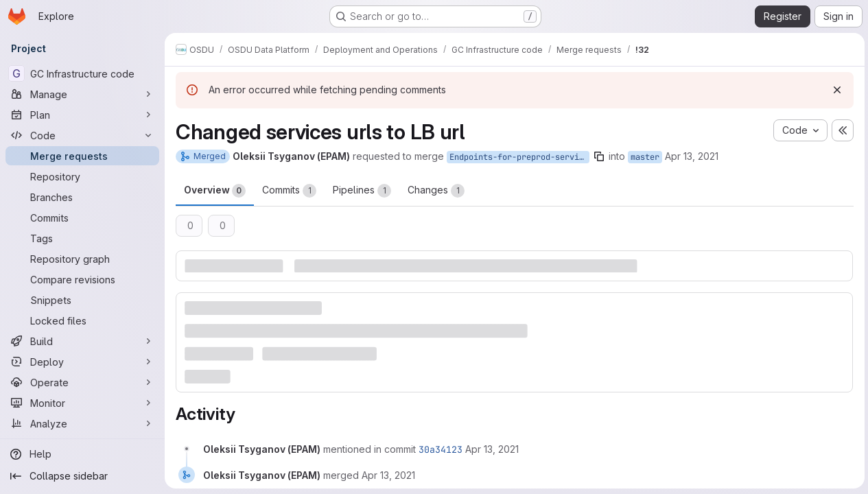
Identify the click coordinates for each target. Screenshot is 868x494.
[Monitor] (82, 403)
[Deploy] (82, 362)
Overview (215, 191)
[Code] (82, 135)
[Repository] (82, 176)
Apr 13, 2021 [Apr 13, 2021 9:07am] (692, 156)
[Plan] (82, 115)
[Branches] (82, 197)
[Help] (82, 454)
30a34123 (441, 449)
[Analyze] (82, 423)
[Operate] (82, 382)
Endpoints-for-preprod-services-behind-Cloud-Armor (519, 157)
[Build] (82, 341)
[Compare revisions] (82, 279)
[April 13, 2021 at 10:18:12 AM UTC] (492, 448)
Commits (289, 191)
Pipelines (362, 191)
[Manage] (82, 94)
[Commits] (82, 217)
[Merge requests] (82, 156)
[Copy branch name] (599, 156)
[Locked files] (82, 320)
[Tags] (82, 238)
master (645, 157)
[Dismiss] (835, 90)
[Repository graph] (82, 259)
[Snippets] (82, 300)
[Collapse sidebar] (82, 476)
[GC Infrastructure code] (82, 73)
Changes (436, 191)
